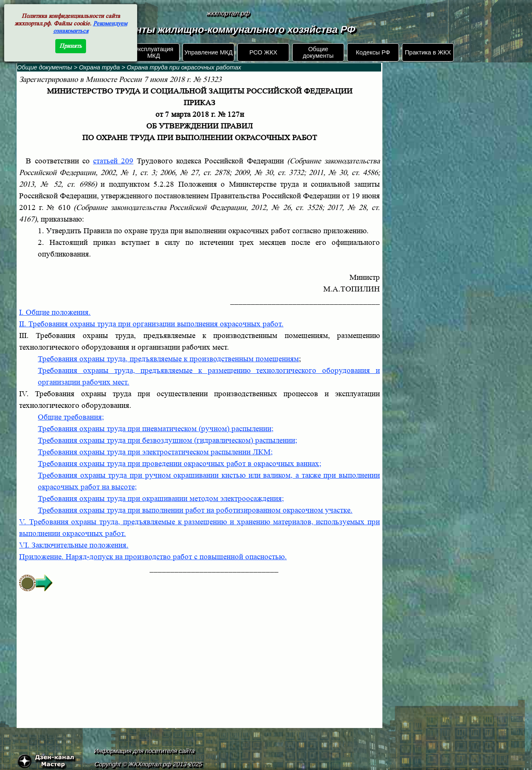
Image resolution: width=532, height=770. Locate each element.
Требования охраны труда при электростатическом (155, 452)
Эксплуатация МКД (154, 52)
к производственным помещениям (241, 359)
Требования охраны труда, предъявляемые (111, 359)
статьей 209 (113, 161)
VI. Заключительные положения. (74, 545)
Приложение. (153, 557)
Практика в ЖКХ (428, 52)
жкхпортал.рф (228, 13)
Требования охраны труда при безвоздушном (167, 441)
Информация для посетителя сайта (145, 751)
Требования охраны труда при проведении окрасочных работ (180, 464)
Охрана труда (99, 67)
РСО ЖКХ (263, 52)
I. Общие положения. (55, 312)
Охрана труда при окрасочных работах (184, 67)
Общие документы (318, 52)
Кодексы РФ (373, 52)
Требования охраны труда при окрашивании (161, 499)
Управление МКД (208, 52)
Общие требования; (71, 417)
